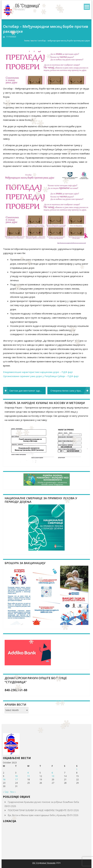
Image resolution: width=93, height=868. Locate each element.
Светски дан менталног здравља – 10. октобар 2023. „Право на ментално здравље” (27, 391)
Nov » (13, 792)
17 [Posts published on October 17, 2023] (16, 779)
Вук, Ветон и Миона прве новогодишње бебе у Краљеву (37, 815)
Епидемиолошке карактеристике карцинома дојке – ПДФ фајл (38, 372)
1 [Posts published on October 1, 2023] (77, 769)
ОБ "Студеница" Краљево (44, 863)
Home (27, 41)
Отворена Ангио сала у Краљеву (68, 391)
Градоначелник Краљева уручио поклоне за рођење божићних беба (43, 802)
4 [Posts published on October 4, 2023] (28, 773)
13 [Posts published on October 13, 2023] (53, 776)
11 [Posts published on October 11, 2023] (29, 776)
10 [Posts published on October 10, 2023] (16, 776)
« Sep (6, 792)
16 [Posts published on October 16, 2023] (4, 779)
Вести (34, 41)
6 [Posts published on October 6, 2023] (52, 773)
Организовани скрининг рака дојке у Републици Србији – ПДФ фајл (41, 376)
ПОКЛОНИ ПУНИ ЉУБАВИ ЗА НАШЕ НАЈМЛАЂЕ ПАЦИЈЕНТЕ (37, 810)
